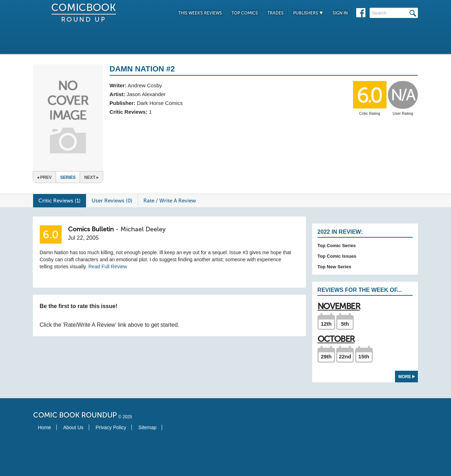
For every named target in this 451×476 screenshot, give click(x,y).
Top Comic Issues (337, 256)
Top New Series (334, 267)
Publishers (308, 13)
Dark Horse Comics (160, 103)
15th (364, 356)
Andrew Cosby (145, 85)
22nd (345, 356)
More (407, 377)
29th (326, 356)
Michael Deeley (143, 229)
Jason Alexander (146, 94)
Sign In (340, 13)
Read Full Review (108, 267)
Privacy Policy (111, 427)
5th (345, 324)
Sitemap (147, 427)
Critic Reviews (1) (60, 201)
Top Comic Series (337, 246)
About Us (73, 427)
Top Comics (245, 13)
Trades (276, 13)
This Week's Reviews (200, 13)
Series (68, 177)
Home (45, 427)
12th (326, 324)
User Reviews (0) (112, 201)
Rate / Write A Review (170, 201)
